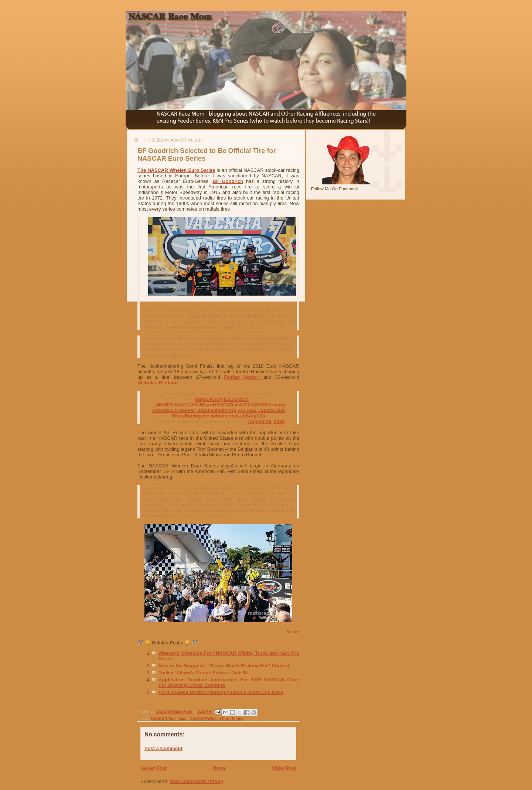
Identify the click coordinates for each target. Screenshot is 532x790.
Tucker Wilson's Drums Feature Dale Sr (203, 673)
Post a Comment (163, 748)
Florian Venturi (244, 377)
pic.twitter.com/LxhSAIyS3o (234, 416)
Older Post (284, 768)
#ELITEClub (271, 410)
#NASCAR (186, 405)
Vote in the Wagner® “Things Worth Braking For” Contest (224, 666)
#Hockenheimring (216, 410)
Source (293, 632)
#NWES (165, 405)
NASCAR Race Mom (169, 719)
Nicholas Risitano (158, 383)
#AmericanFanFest (173, 410)
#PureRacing (186, 416)
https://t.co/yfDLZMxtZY (222, 399)
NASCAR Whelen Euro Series (217, 719)
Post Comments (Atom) (197, 781)
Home (219, 768)
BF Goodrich (228, 181)
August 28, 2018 (266, 421)
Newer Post (154, 768)
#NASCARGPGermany (260, 405)
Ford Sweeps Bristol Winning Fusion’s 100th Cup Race (221, 692)
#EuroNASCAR (216, 405)
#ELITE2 (247, 410)
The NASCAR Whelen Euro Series (176, 170)
